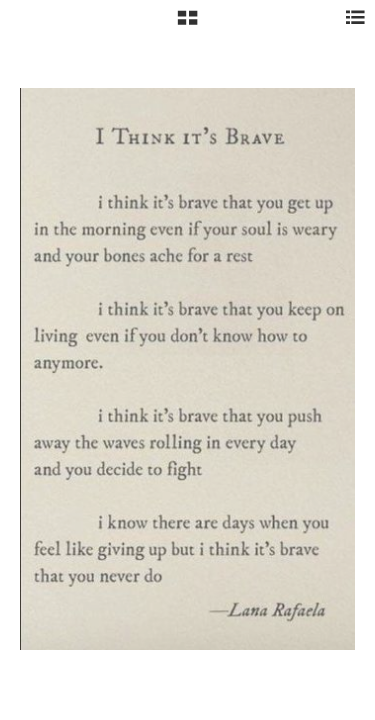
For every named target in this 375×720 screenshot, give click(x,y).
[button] (187, 25)
